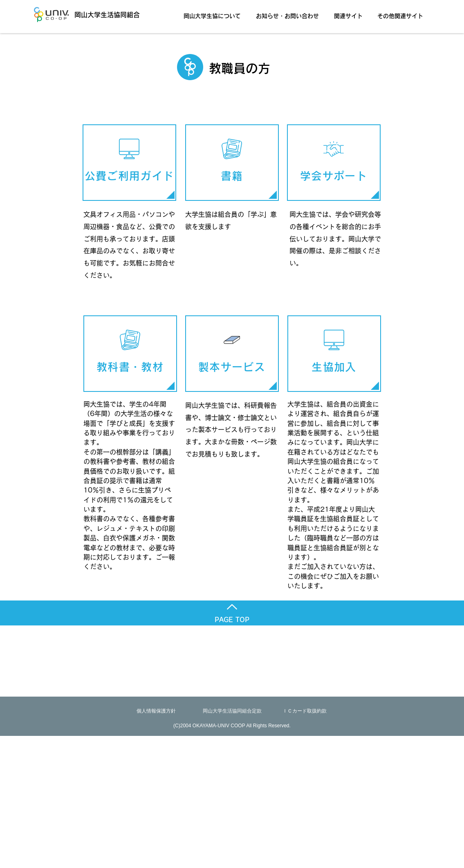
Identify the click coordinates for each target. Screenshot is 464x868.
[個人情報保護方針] (156, 711)
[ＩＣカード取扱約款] (305, 711)
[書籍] (232, 163)
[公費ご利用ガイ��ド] (129, 163)
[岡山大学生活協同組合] (95, 15)
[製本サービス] (232, 354)
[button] (214, 12)
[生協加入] (334, 354)
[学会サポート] (334, 163)
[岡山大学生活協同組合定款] (232, 711)
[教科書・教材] (130, 354)
